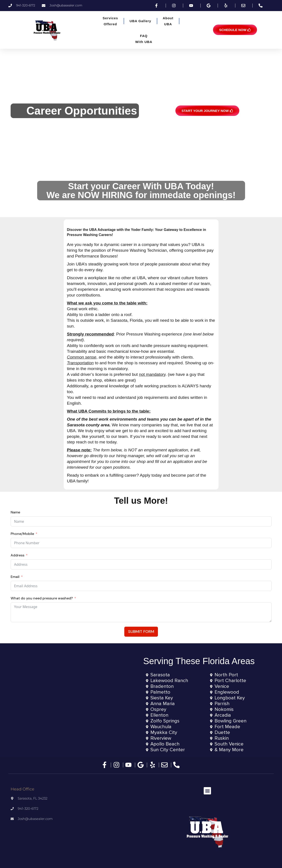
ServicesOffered (110, 21)
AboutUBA (168, 21)
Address (17, 555)
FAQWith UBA (144, 39)
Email (15, 577)
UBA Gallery (140, 21)
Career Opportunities (82, 111)
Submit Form (141, 632)
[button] (207, 791)
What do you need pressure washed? (42, 598)
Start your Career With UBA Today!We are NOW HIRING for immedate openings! (141, 191)
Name (15, 512)
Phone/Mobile (22, 534)
